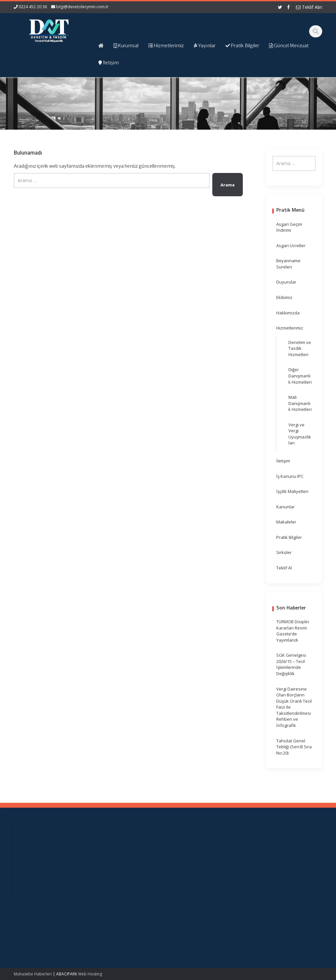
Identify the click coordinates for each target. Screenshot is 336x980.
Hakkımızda (288, 313)
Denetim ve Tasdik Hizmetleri (300, 348)
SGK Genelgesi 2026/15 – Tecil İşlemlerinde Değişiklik (291, 664)
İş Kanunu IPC (290, 476)
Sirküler (284, 552)
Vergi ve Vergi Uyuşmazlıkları (300, 434)
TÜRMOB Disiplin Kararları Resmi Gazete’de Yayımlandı (293, 631)
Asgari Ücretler (291, 245)
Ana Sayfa (111, 852)
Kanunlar (285, 507)
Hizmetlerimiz (290, 328)
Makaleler (286, 522)
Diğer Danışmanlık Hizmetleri (300, 376)
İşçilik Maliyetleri (292, 491)
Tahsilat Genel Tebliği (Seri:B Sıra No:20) (294, 747)
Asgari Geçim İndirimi (289, 227)
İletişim (283, 461)
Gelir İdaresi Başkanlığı (189, 855)
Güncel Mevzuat (117, 870)
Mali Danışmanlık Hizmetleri (300, 403)
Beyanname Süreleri (288, 264)
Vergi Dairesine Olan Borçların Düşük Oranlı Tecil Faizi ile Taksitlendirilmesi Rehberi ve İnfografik (294, 707)
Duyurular (286, 282)
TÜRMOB (186, 870)
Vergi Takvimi (190, 877)
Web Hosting (90, 974)
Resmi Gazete (191, 864)
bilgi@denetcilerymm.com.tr (82, 7)
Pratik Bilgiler (289, 537)
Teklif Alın (309, 7)
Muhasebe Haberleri (33, 974)
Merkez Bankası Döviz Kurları (193, 886)
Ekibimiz (284, 297)
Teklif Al (284, 568)
